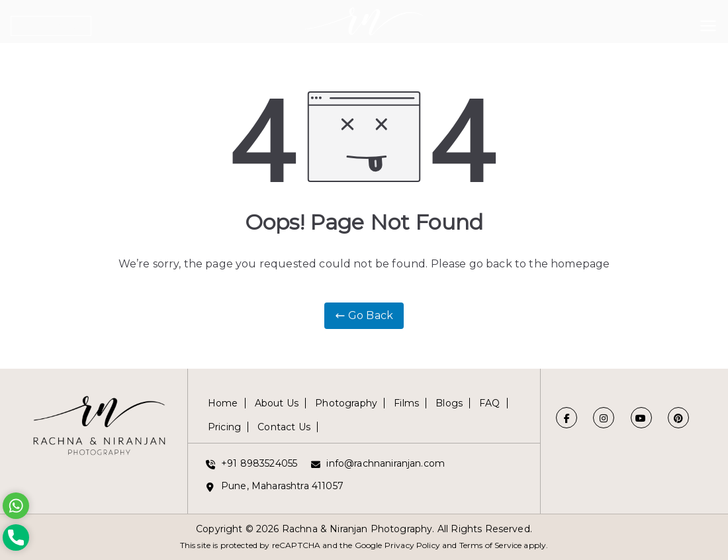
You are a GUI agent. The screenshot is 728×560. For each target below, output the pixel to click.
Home (223, 403)
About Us (277, 403)
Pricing (224, 427)
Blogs (449, 403)
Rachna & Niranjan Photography (357, 529)
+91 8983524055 (259, 463)
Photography (346, 403)
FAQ (489, 403)
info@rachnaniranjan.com (386, 463)
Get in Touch (51, 26)
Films (406, 403)
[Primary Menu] (708, 23)
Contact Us (284, 427)
